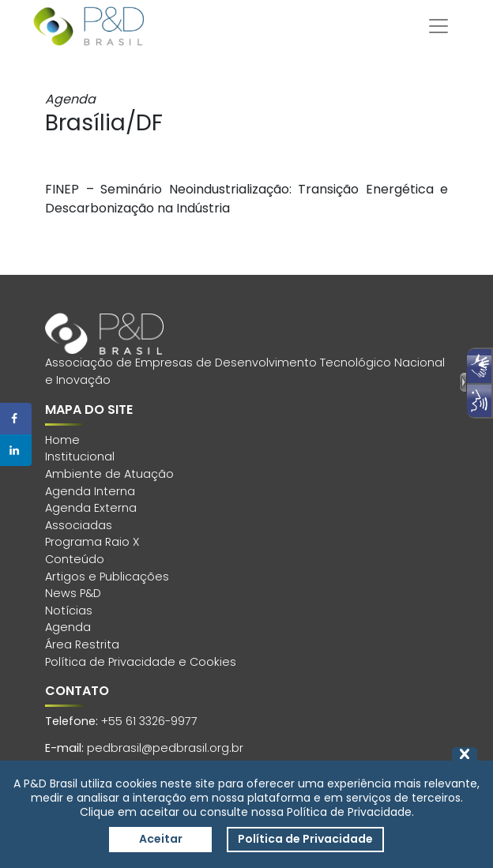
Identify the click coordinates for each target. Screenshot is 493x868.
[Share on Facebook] (16, 419)
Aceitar (161, 839)
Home (62, 440)
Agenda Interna (90, 491)
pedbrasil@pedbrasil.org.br (165, 748)
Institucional (80, 457)
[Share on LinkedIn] (16, 450)
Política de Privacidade (305, 839)
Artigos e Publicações (107, 577)
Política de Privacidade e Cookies (141, 662)
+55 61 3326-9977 (149, 721)
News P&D (73, 593)
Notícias (69, 611)
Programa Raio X (92, 542)
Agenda (68, 627)
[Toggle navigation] (438, 26)
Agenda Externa (91, 508)
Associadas (79, 525)
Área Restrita (82, 644)
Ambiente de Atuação (109, 474)
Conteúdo (75, 559)
